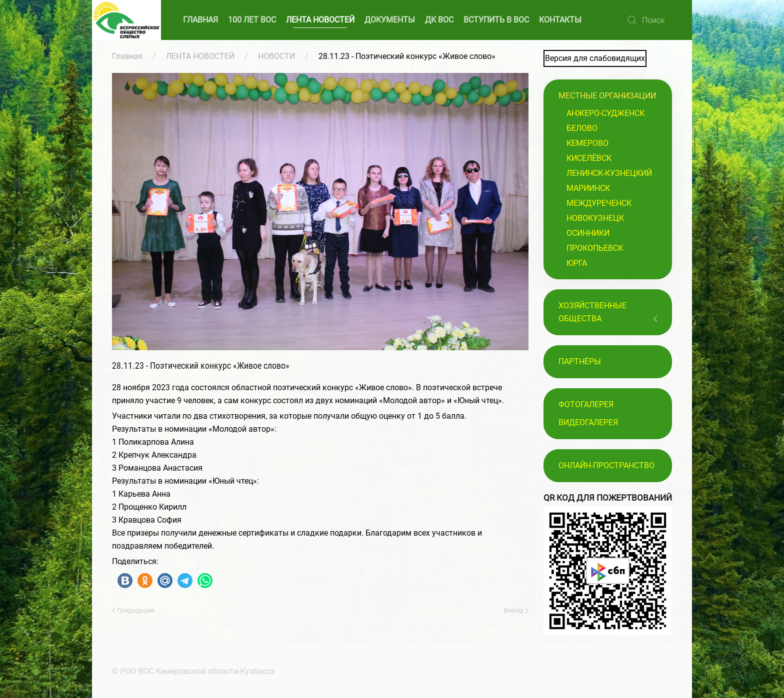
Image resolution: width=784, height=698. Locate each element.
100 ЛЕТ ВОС (252, 20)
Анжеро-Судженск (605, 113)
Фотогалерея (586, 404)
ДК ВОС (439, 20)
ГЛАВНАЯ (200, 20)
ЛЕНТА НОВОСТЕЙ (320, 20)
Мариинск (588, 188)
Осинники (588, 233)
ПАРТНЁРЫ (580, 361)
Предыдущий (133, 611)
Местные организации (607, 96)
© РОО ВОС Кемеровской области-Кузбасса (192, 671)
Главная (127, 56)
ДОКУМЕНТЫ (390, 20)
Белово (582, 128)
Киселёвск (589, 158)
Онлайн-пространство (606, 465)
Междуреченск (599, 203)
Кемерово (587, 143)
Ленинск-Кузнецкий (609, 173)
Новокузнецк (595, 218)
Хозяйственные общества (592, 312)
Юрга (577, 263)
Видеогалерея (588, 422)
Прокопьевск (595, 248)
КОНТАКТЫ (560, 20)
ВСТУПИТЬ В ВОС (496, 20)
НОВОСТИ (276, 56)
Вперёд (516, 611)
